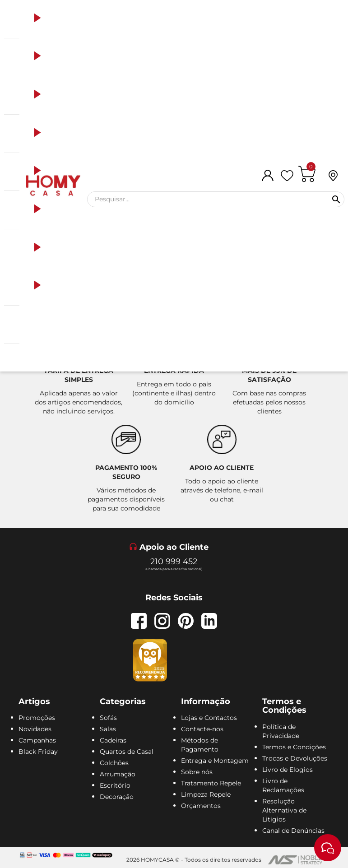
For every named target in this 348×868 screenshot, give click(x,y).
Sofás (108, 718)
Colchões (114, 763)
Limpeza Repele (206, 794)
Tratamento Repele (211, 783)
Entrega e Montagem (215, 761)
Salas (108, 729)
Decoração (117, 797)
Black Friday (38, 752)
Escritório (115, 785)
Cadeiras (113, 740)
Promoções (37, 718)
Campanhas (37, 740)
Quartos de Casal (127, 752)
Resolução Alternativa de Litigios (284, 810)
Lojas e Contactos (209, 718)
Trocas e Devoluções (295, 758)
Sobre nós (197, 772)
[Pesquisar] (216, 200)
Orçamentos (201, 806)
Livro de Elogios (288, 770)
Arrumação (118, 774)
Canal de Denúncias (293, 831)
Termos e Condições (294, 747)
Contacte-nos (202, 729)
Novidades (35, 729)
